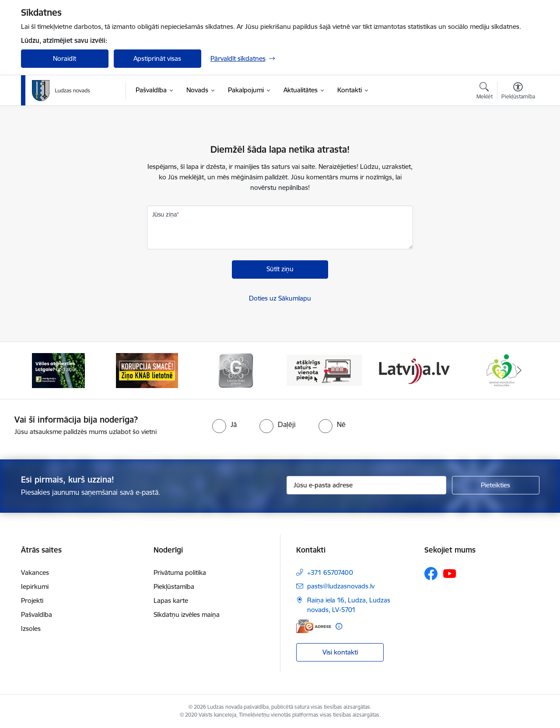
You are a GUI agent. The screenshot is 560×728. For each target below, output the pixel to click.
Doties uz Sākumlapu (280, 298)
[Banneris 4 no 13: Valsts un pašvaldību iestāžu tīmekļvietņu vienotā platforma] (324, 370)
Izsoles (31, 628)
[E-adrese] (314, 626)
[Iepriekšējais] (41, 371)
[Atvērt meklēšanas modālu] (485, 92)
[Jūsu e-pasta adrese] (366, 485)
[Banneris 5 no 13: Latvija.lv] (413, 370)
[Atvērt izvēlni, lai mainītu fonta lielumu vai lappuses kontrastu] (518, 92)
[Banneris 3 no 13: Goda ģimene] (236, 370)
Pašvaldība (37, 614)
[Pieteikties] (496, 485)
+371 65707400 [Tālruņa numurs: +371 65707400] (330, 572)
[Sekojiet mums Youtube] (450, 573)
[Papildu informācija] (339, 626)
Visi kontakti (340, 652)
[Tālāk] (519, 371)
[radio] (224, 424)
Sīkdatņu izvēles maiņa (187, 614)
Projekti (32, 600)
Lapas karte (171, 600)
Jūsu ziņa (164, 214)
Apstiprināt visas (157, 58)
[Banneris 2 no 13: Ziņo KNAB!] (147, 370)
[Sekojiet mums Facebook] (431, 574)
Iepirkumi (35, 586)
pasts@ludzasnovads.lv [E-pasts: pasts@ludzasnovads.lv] (341, 586)
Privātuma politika (180, 572)
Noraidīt (65, 58)
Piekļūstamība (174, 586)
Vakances (35, 572)
